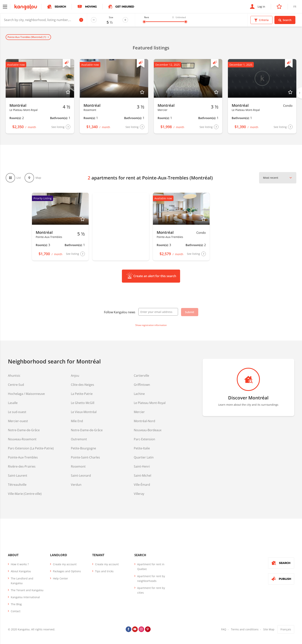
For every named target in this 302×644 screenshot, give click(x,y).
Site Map (269, 629)
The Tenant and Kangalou (27, 590)
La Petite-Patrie (82, 394)
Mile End (77, 421)
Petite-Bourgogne (83, 448)
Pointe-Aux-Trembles (23, 457)
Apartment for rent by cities (151, 590)
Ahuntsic (14, 376)
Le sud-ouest (17, 412)
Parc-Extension (144, 439)
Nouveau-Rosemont (22, 439)
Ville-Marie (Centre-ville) (25, 494)
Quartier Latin (144, 457)
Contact (16, 611)
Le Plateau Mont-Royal (150, 403)
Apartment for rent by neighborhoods (151, 579)
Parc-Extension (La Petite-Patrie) (31, 448)
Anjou (75, 376)
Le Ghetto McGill (83, 403)
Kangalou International (25, 597)
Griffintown (142, 385)
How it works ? (20, 564)
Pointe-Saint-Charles (85, 457)
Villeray (139, 494)
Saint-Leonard (81, 476)
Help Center (60, 578)
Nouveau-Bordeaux (148, 430)
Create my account (65, 564)
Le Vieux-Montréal (84, 412)
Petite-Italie (142, 448)
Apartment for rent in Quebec (151, 567)
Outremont (79, 439)
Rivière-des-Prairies (22, 466)
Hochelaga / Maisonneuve (26, 394)
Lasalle (13, 403)
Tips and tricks (104, 571)
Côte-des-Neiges (82, 385)
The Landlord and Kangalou (22, 581)
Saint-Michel (142, 476)
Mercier (139, 412)
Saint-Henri (142, 466)
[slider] (144, 22)
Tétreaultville (17, 485)
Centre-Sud (16, 385)
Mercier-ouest (18, 421)
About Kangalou (21, 571)
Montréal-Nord (144, 421)
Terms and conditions (245, 629)
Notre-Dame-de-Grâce (24, 430)
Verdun (76, 485)
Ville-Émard (142, 485)
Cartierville (141, 376)
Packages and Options (67, 571)
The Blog (16, 604)
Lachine (139, 394)
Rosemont (78, 466)
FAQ (224, 629)
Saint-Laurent (18, 476)
